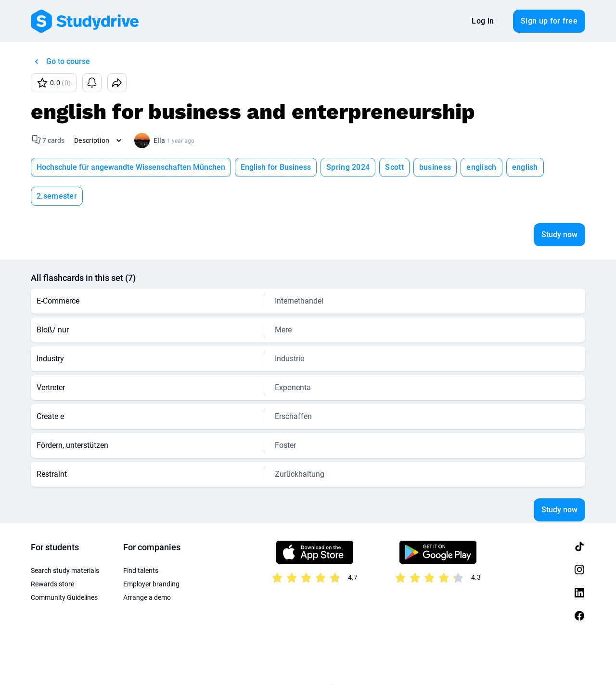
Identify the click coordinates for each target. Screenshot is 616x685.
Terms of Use (50, 661)
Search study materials (65, 542)
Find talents (141, 542)
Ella (159, 140)
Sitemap (268, 661)
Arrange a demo (147, 569)
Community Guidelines (64, 569)
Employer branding (151, 555)
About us (167, 661)
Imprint (129, 661)
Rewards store (52, 555)
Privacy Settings (218, 661)
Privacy (94, 661)
